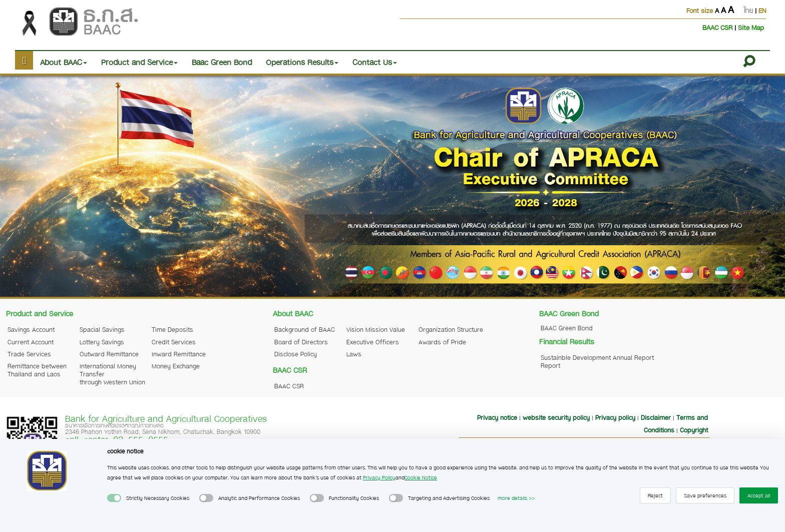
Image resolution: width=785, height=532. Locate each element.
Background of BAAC (305, 329)
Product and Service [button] (139, 62)
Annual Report (633, 357)
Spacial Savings (102, 329)
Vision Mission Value (376, 329)
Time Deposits (172, 329)
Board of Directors (301, 342)
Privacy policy (615, 417)
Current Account (31, 342)
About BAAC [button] (64, 62)
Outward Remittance (109, 354)
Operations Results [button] (302, 62)
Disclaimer (656, 417)
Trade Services (29, 354)
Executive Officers (373, 342)
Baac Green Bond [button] (222, 62)
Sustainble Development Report (576, 361)
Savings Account (31, 329)
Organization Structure (451, 329)
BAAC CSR (718, 27)
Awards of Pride (442, 342)
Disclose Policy (296, 354)
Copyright (694, 430)
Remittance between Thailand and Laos (37, 370)
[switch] (114, 498)
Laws (354, 354)
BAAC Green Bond (567, 328)
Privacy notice (497, 417)
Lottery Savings (102, 342)
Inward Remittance (179, 354)
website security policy (556, 417)
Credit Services (174, 342)
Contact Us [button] (375, 62)
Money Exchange (176, 366)
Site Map (751, 27)
